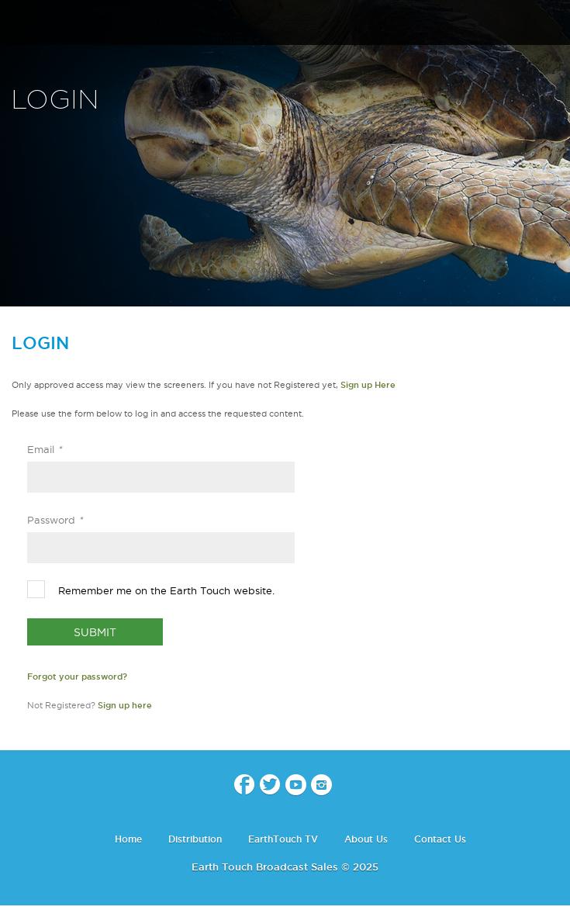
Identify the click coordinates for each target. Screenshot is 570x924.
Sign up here (125, 705)
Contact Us (440, 839)
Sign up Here (368, 385)
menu (18, 23)
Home (128, 839)
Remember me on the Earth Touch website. (166, 590)
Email (45, 449)
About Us (366, 839)
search (553, 24)
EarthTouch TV (283, 839)
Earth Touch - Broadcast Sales (285, 24)
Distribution (195, 839)
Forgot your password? (77, 677)
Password (55, 520)
